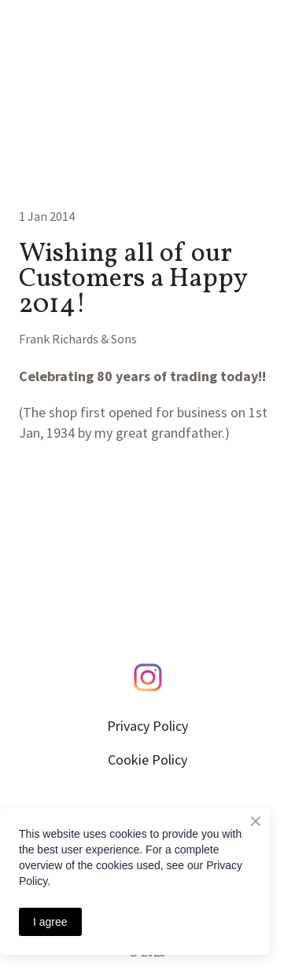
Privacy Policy (147, 726)
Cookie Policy (147, 760)
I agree (50, 922)
